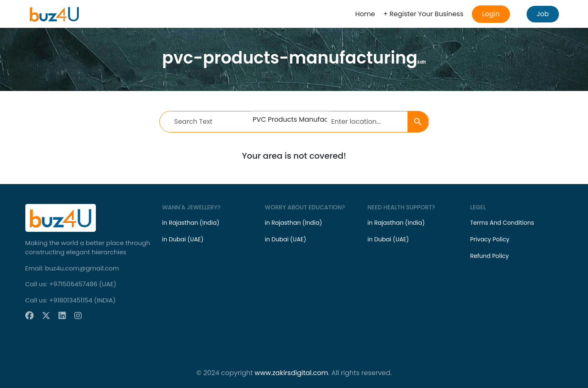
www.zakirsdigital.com (292, 373)
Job (543, 14)
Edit (422, 62)
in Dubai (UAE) (183, 239)
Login (491, 14)
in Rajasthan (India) (191, 223)
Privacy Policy (490, 239)
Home (365, 14)
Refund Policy (489, 256)
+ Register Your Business (423, 14)
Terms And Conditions (502, 223)
